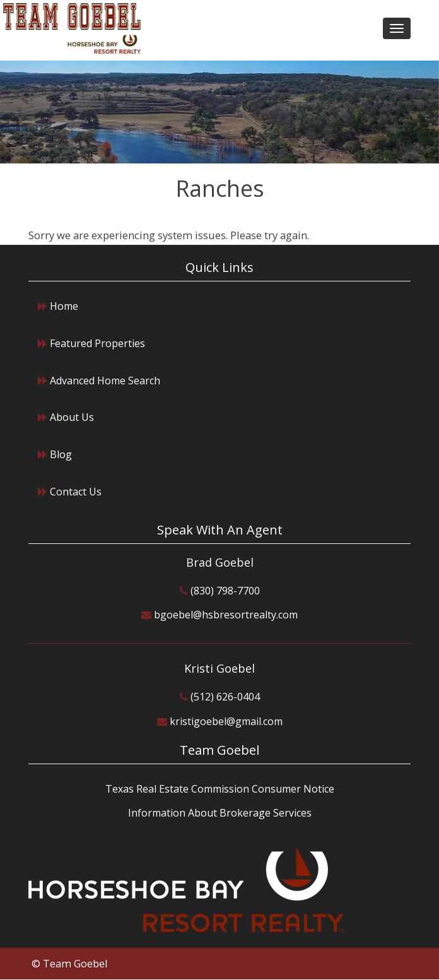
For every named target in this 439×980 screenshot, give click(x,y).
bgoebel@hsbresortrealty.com (226, 615)
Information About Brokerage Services (220, 813)
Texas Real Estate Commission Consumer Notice (220, 789)
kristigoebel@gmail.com (226, 721)
